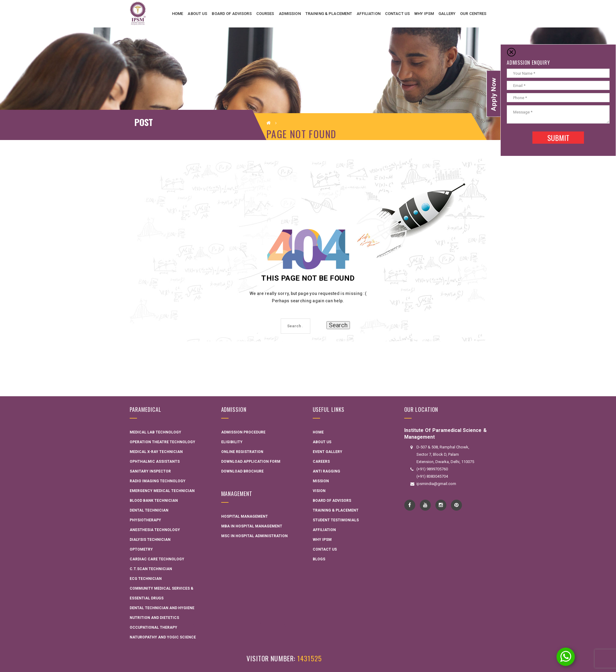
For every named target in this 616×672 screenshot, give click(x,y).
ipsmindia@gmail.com (436, 484)
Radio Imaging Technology (158, 481)
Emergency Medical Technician (162, 491)
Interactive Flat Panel (243, 623)
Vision (319, 491)
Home (318, 432)
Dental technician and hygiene (162, 608)
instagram (441, 505)
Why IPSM (322, 540)
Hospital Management (245, 516)
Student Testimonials (336, 520)
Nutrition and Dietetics (154, 618)
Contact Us (325, 549)
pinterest (456, 505)
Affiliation (324, 530)
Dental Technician (149, 510)
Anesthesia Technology (155, 530)
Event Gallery (328, 452)
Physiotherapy (145, 520)
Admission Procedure (243, 432)
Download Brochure (242, 471)
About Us (322, 442)
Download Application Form (251, 462)
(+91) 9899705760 (432, 469)
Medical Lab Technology (155, 432)
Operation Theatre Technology (162, 442)
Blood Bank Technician (154, 501)
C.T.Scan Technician (151, 569)
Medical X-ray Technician (156, 452)
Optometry (141, 549)
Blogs (319, 559)
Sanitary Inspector (150, 471)
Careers (321, 462)
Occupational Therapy (153, 627)
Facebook (410, 505)
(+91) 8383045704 (432, 476)
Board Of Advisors (332, 501)
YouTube (425, 505)
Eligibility (232, 442)
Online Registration (242, 452)
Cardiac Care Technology (157, 559)
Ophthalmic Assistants (155, 462)
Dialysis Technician (150, 540)
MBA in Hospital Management (252, 526)
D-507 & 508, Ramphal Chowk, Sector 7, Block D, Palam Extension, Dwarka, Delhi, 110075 (445, 454)
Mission (321, 481)
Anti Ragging (326, 471)
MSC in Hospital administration (254, 536)
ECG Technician (146, 579)
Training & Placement (336, 510)
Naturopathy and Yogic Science (163, 637)
